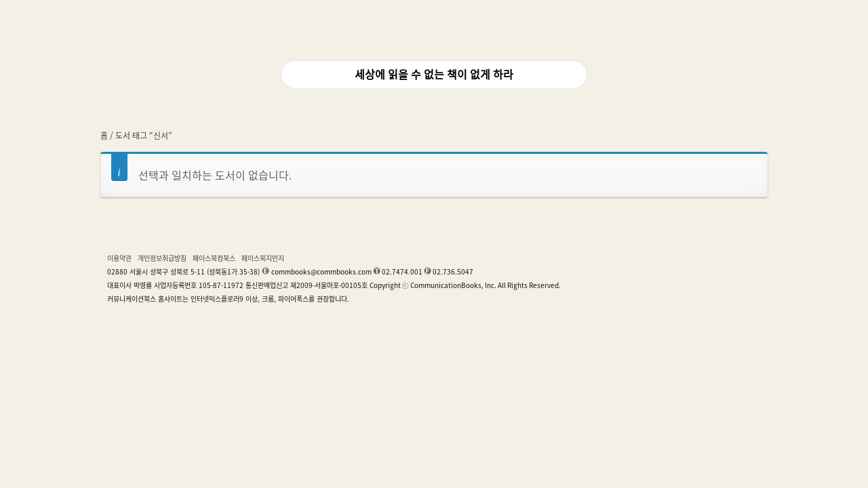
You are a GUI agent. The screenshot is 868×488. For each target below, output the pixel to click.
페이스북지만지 (263, 258)
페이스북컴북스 (214, 258)
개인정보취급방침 (162, 258)
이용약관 (119, 258)
